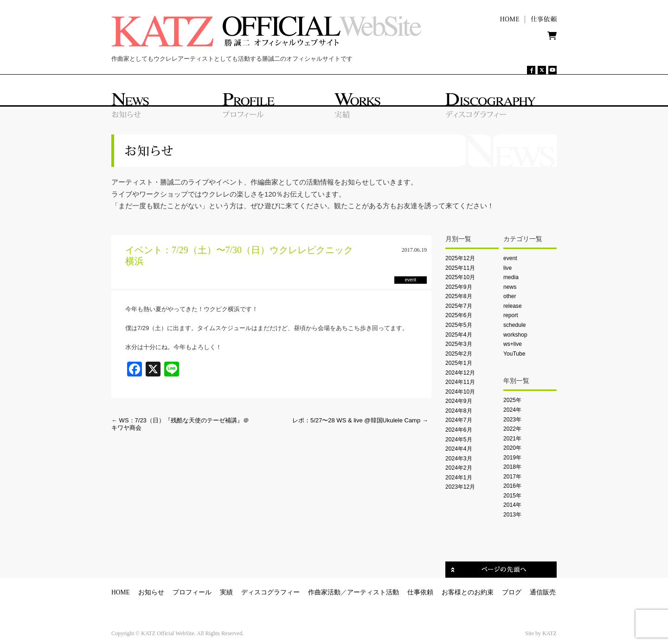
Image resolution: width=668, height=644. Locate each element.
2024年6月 (459, 430)
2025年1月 (459, 363)
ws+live (513, 344)
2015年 (512, 496)
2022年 (512, 429)
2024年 (512, 410)
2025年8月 (459, 296)
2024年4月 (459, 449)
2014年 (512, 505)
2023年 (512, 420)
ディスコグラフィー (270, 592)
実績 (226, 592)
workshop (515, 335)
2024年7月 (459, 420)
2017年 (512, 477)
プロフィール (192, 592)
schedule (514, 325)
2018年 (512, 467)
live (507, 268)
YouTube (514, 354)
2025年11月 (460, 268)
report (511, 315)
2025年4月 (459, 335)
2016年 (512, 486)
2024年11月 (460, 382)
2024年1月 (459, 478)
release (513, 306)
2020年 (512, 448)
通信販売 (543, 592)
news (510, 287)
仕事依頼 (420, 592)
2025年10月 (460, 277)
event (510, 258)
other (510, 296)
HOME (121, 592)
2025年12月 (460, 258)
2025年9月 (459, 287)
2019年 (512, 458)
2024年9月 (459, 401)
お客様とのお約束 (468, 592)
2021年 (512, 439)
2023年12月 (460, 487)
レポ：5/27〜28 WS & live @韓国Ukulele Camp (360, 420)
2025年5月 (459, 325)
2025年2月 (459, 354)
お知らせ (151, 592)
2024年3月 (459, 459)
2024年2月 (459, 468)
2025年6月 (459, 315)
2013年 (512, 515)
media (511, 277)
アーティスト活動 (373, 592)
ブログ (512, 592)
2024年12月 (460, 373)
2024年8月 (459, 411)
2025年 (512, 400)
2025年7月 (459, 306)
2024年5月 (459, 440)
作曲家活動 (324, 592)
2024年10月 (460, 392)
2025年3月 (459, 344)
